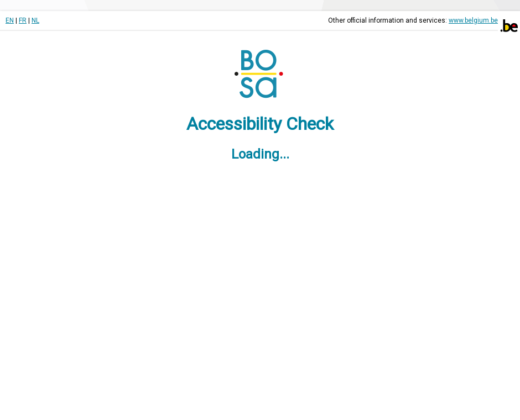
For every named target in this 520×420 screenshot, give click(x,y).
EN (10, 20)
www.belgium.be (473, 20)
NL (35, 20)
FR (23, 20)
